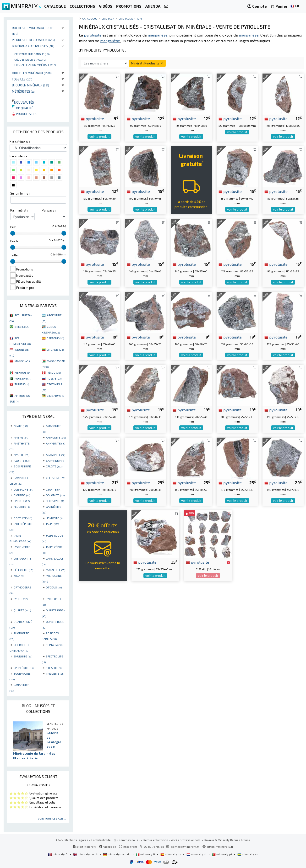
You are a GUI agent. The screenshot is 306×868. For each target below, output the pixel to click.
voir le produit (99, 137)
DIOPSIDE (22, 495)
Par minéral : (19, 210)
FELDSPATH (55, 501)
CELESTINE (55, 478)
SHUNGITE (23, 656)
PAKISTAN (23, 378)
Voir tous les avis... (52, 818)
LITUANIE (55, 349)
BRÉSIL (22, 327)
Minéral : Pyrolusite (147, 63)
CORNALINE (23, 489)
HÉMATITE (55, 518)
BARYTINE (55, 460)
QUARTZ (22, 610)
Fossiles (22, 79)
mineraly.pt (222, 854)
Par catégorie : (20, 141)
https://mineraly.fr (220, 847)
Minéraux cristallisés (33, 46)
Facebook (108, 847)
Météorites (24, 91)
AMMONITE (56, 437)
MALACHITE (55, 570)
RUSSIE (54, 378)
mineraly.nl (197, 854)
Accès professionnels (186, 840)
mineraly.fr (58, 854)
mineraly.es (171, 854)
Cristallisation (130, 19)
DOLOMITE (55, 495)
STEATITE (54, 668)
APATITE (21, 455)
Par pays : (49, 210)
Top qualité (23, 108)
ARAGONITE (55, 455)
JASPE (52, 524)
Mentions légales (76, 840)
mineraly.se (248, 854)
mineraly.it (146, 854)
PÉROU (54, 372)
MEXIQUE (23, 372)
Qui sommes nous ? (127, 840)
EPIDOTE (22, 501)
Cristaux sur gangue (32, 54)
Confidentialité (101, 840)
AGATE (21, 426)
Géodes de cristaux (31, 59)
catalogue (90, 19)
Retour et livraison (156, 840)
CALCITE (54, 466)
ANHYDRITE (55, 443)
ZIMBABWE (56, 396)
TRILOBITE (55, 673)
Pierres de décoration (33, 40)
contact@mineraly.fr (185, 847)
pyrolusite (92, 118)
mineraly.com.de (117, 854)
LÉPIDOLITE (23, 570)
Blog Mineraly (85, 847)
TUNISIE (22, 384)
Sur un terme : (20, 193)
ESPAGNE (55, 338)
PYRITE (21, 599)
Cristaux (108, 19)
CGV (59, 840)
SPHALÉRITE (24, 668)
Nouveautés (23, 102)
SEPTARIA (54, 645)
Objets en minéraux (32, 73)
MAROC (22, 361)
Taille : (15, 255)
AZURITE (22, 460)
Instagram (128, 847)
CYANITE (54, 489)
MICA (19, 576)
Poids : (15, 241)
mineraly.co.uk (86, 854)
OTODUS (54, 587)
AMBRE (21, 437)
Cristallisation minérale (35, 65)
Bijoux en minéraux (30, 85)
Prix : (14, 227)
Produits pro (25, 114)
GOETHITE (23, 518)
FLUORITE (22, 507)
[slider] (13, 233)
